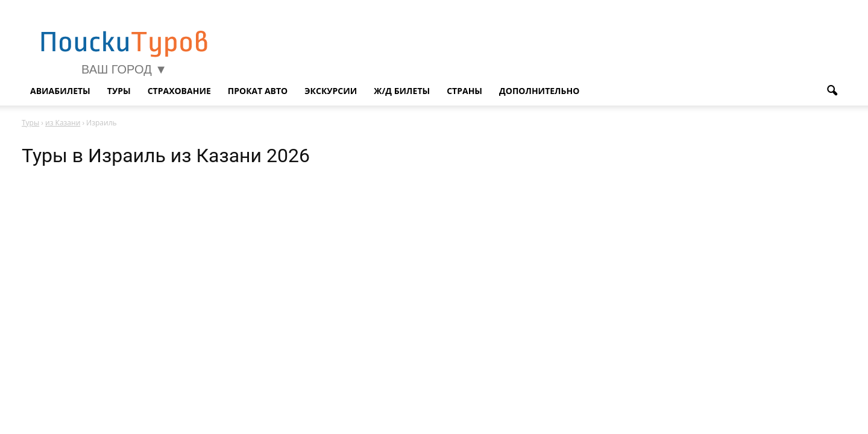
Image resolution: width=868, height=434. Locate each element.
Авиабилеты (60, 91)
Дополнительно (539, 91)
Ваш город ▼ (124, 69)
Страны (464, 91)
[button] (832, 91)
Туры (119, 91)
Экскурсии (331, 91)
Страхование (179, 91)
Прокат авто (258, 91)
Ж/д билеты (402, 91)
